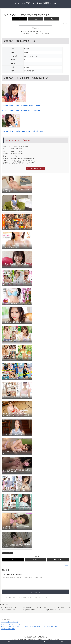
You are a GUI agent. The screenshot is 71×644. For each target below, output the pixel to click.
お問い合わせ (57, 639)
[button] (35, 19)
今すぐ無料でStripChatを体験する (36, 168)
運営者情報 (50, 639)
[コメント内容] (35, 583)
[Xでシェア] (24, 19)
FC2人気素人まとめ (41, 639)
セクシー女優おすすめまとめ (10, 622)
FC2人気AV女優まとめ (8, 553)
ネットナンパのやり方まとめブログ (12, 624)
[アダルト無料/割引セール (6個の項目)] (36, 610)
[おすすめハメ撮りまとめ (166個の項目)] (9, 607)
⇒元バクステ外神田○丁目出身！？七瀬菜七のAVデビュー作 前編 (21, 106)
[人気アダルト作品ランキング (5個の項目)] (59, 610)
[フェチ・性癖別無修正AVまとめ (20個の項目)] (13, 610)
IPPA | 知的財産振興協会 (8, 629)
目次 (33, 28)
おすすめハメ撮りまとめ (16, 639)
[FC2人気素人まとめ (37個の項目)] (63, 607)
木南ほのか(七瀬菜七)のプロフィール (32, 31)
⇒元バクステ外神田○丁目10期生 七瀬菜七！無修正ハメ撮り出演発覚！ (23, 131)
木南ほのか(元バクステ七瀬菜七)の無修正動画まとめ (36, 34)
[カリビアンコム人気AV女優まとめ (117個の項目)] (28, 607)
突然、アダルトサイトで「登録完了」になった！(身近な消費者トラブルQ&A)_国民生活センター (29, 627)
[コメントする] (47, 19)
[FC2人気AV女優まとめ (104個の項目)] (47, 607)
